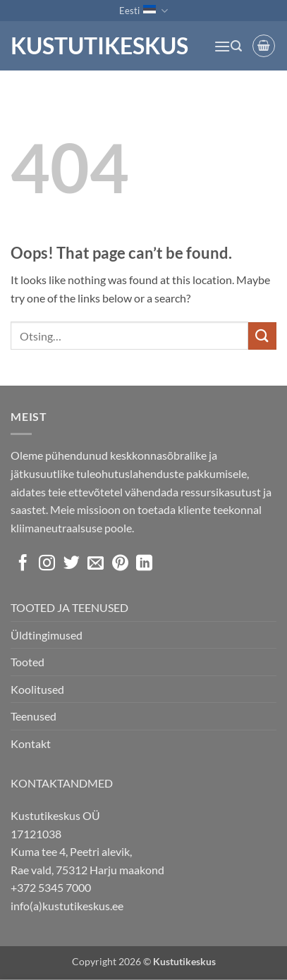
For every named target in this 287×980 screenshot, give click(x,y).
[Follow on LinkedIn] (144, 564)
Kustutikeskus (99, 46)
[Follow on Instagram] (47, 564)
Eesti (143, 11)
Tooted (28, 662)
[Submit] (262, 336)
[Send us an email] (96, 564)
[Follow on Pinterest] (120, 564)
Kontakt (31, 743)
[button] (222, 46)
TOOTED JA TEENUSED (69, 607)
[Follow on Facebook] (23, 564)
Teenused (33, 716)
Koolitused (37, 689)
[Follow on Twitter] (72, 564)
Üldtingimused (47, 635)
